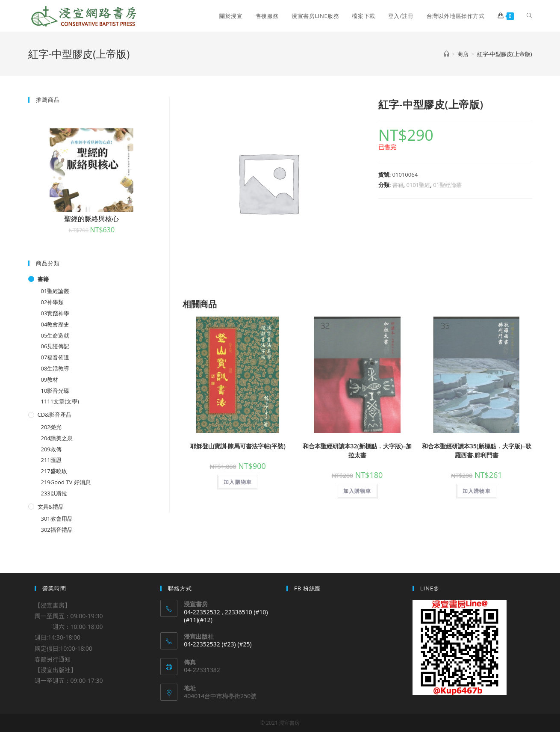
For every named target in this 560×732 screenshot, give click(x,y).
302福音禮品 (57, 530)
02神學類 (53, 302)
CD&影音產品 (55, 415)
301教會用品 (57, 519)
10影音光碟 (55, 391)
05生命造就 (55, 335)
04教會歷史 (55, 324)
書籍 (398, 185)
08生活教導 (55, 368)
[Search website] (529, 16)
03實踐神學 (55, 313)
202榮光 (51, 427)
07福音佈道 (55, 357)
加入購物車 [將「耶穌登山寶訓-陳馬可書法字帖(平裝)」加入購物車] (238, 482)
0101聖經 (419, 185)
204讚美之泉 (57, 438)
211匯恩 (51, 460)
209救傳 (51, 449)
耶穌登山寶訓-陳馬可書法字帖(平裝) (238, 446)
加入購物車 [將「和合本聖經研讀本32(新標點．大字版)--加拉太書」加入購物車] (357, 491)
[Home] (447, 54)
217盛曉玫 (54, 471)
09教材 (50, 379)
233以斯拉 (54, 493)
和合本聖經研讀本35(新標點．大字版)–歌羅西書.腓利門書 (477, 450)
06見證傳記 (55, 346)
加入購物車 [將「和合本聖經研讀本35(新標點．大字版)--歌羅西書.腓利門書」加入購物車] (477, 491)
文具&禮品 (51, 507)
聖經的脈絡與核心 (91, 219)
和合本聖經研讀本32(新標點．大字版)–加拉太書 (357, 450)
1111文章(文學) (60, 401)
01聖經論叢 (447, 185)
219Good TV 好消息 (66, 482)
